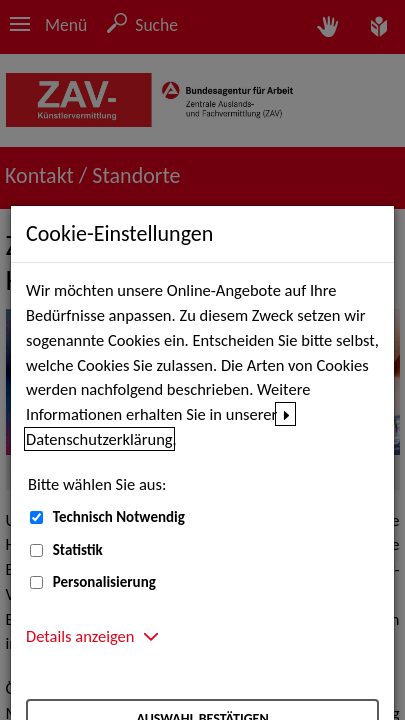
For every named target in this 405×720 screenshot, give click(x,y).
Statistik (78, 550)
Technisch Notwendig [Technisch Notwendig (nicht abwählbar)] (119, 517)
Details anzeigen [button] (80, 636)
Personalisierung (104, 582)
